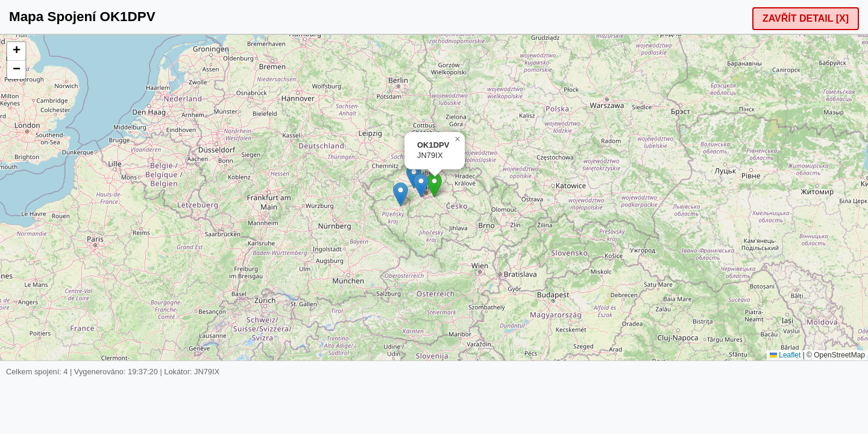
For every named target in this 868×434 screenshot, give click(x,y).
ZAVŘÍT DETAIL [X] (806, 18)
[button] (434, 185)
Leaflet (785, 355)
